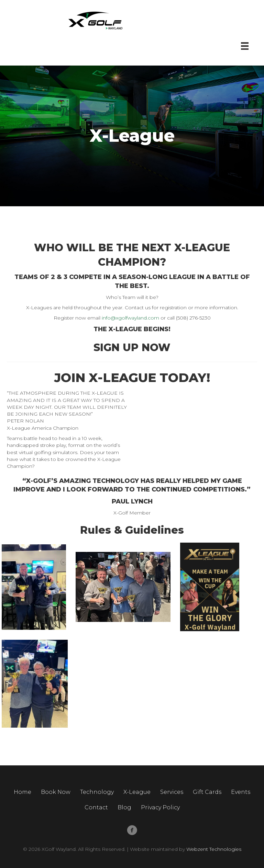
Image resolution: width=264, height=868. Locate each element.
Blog (124, 807)
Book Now (56, 792)
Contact (96, 807)
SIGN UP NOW (132, 348)
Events (241, 792)
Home (23, 792)
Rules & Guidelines (132, 530)
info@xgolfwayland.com (130, 318)
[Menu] (245, 46)
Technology (97, 792)
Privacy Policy (160, 807)
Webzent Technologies (214, 849)
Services (172, 792)
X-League (137, 792)
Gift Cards (207, 792)
